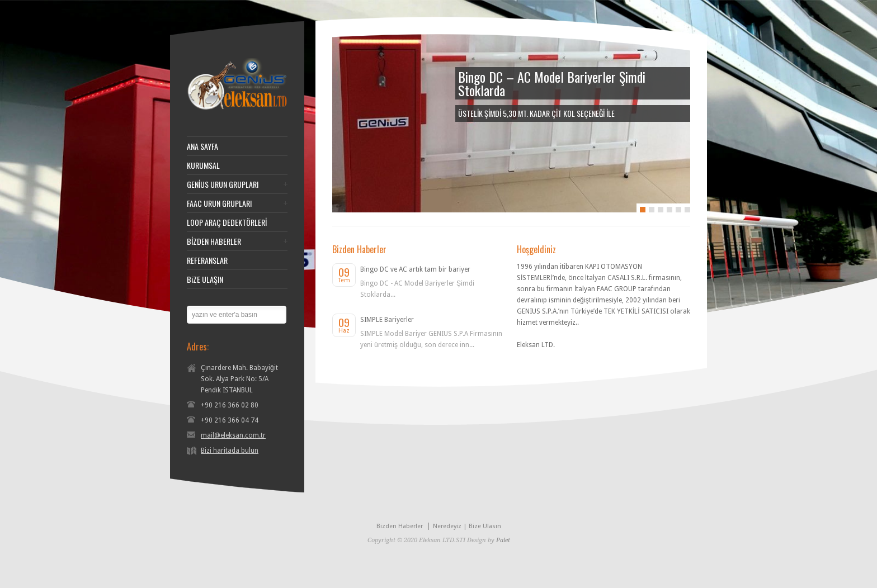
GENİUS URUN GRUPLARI (223, 184)
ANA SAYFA (202, 146)
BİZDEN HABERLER (214, 241)
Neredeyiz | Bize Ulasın (467, 526)
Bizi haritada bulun (230, 451)
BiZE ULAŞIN (205, 279)
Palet (503, 540)
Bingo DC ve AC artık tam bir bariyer (415, 269)
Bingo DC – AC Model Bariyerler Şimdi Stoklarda (552, 83)
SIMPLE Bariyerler (387, 320)
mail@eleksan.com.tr (233, 435)
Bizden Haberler (400, 526)
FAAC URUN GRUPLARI (219, 203)
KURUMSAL (203, 165)
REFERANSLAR (207, 260)
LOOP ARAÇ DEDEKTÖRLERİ (227, 222)
